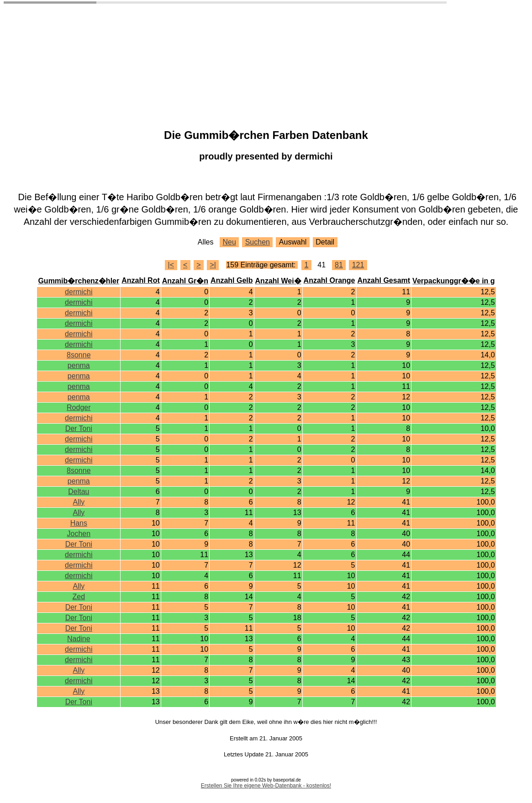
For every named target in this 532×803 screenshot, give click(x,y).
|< (171, 265)
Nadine (79, 639)
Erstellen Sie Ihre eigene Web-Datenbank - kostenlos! (266, 786)
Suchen (258, 242)
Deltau (79, 492)
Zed (79, 597)
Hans (79, 523)
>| (213, 265)
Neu (229, 242)
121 (358, 265)
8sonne (79, 355)
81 (339, 265)
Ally (79, 502)
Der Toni (79, 428)
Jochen (79, 534)
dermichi (79, 292)
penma (79, 365)
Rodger (79, 407)
